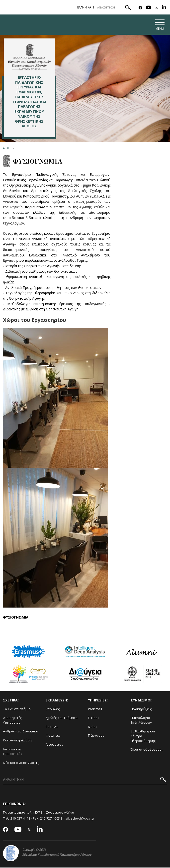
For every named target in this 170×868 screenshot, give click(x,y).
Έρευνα (52, 727)
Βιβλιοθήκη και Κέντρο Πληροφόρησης (143, 737)
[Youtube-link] (149, 8)
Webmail (95, 709)
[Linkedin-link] (164, 8)
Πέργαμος (96, 736)
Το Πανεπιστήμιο (17, 709)
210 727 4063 (50, 819)
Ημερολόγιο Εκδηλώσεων (141, 721)
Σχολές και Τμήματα (62, 718)
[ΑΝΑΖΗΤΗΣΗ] (115, 7)
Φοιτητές (53, 736)
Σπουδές (53, 709)
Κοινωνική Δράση (17, 741)
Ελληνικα (84, 7)
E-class (94, 718)
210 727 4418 (20, 819)
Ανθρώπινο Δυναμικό (21, 732)
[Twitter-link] (157, 8)
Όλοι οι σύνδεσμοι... (147, 750)
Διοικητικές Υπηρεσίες (12, 721)
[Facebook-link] (140, 8)
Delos (93, 727)
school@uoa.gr (83, 819)
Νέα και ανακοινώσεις (21, 763)
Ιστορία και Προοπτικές (13, 752)
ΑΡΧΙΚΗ (8, 148)
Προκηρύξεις (141, 709)
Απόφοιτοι (54, 745)
